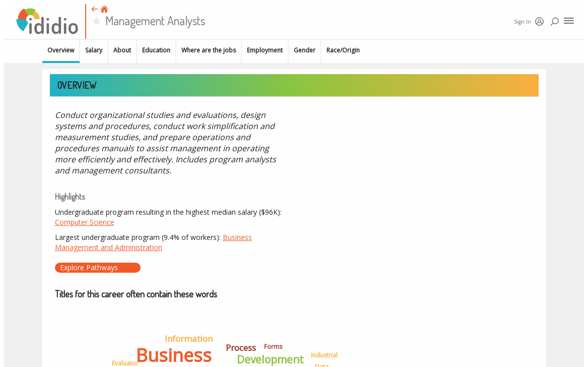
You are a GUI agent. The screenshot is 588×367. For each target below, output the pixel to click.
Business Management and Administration (153, 242)
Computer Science (85, 222)
